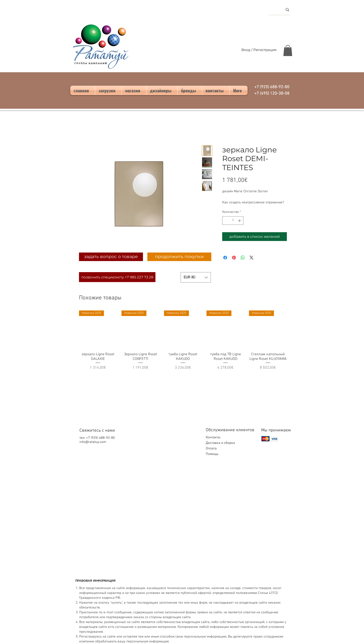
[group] (183, 343)
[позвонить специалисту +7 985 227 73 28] (117, 277)
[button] (288, 51)
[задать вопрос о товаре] (111, 257)
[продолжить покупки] (179, 257)
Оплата (212, 448)
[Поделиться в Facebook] (225, 258)
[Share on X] (252, 258)
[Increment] (240, 221)
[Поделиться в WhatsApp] (243, 258)
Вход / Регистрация (259, 50)
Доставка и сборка (221, 443)
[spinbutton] (233, 221)
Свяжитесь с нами (97, 431)
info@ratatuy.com (93, 442)
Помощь (212, 454)
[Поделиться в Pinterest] (234, 258)
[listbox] (196, 277)
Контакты (213, 437)
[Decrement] (226, 221)
